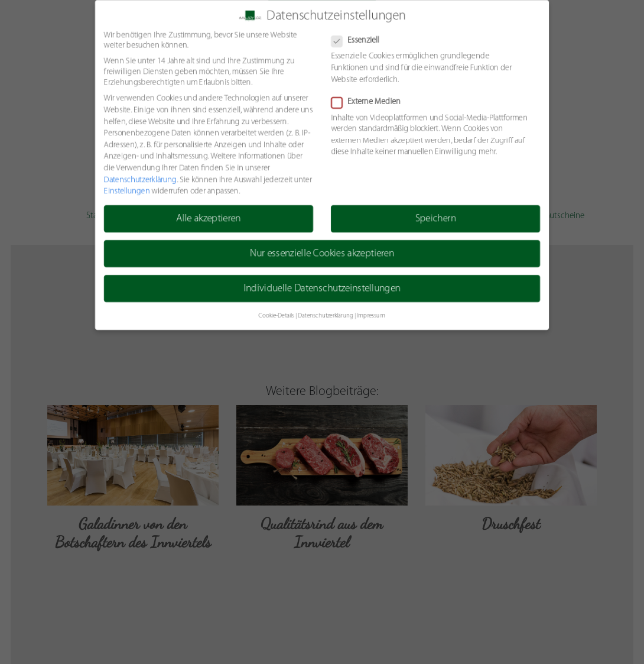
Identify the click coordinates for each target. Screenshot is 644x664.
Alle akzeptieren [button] (208, 219)
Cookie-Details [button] (276, 317)
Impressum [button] (371, 317)
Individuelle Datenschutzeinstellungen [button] (322, 289)
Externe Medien (370, 102)
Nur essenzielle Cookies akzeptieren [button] (322, 254)
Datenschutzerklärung (139, 180)
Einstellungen (126, 191)
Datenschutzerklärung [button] (326, 317)
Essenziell (359, 40)
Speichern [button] (436, 219)
